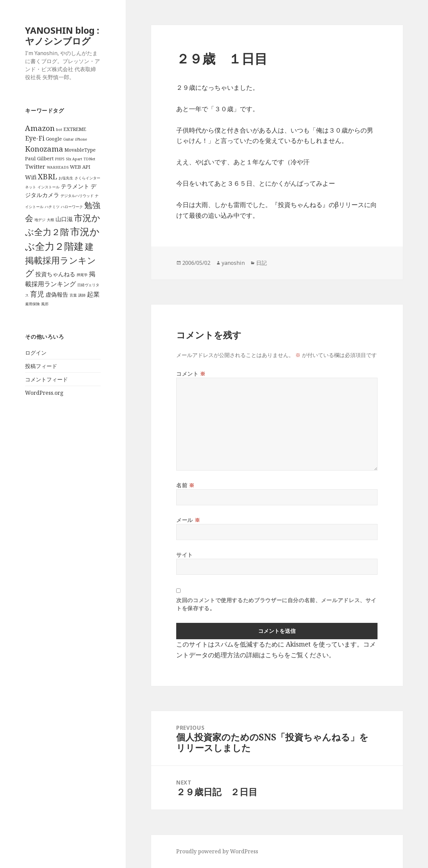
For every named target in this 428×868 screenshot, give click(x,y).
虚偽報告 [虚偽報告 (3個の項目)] (57, 294)
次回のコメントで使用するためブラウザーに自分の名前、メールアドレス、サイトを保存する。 (276, 604)
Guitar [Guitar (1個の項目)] (69, 139)
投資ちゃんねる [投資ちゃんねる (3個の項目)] (55, 274)
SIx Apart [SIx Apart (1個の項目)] (74, 159)
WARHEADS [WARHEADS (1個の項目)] (58, 167)
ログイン (36, 353)
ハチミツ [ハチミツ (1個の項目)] (52, 207)
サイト (185, 555)
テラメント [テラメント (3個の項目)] (75, 186)
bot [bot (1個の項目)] (59, 130)
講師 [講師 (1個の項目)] (82, 295)
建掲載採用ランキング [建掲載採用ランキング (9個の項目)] (61, 260)
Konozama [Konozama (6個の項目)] (44, 149)
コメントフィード (46, 379)
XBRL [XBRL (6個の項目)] (47, 177)
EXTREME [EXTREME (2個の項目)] (75, 129)
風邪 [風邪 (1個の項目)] (45, 304)
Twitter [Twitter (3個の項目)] (35, 166)
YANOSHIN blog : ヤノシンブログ (62, 36)
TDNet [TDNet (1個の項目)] (89, 159)
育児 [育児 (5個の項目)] (37, 294)
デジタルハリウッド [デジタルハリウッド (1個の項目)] (77, 196)
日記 (261, 263)
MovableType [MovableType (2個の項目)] (80, 150)
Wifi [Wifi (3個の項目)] (31, 177)
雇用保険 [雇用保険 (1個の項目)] (32, 304)
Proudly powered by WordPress (217, 851)
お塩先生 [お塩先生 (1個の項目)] (66, 178)
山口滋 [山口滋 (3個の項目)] (64, 219)
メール (188, 520)
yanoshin (233, 263)
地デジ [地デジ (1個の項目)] (40, 220)
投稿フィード (41, 366)
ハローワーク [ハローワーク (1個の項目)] (72, 207)
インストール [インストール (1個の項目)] (48, 187)
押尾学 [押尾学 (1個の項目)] (82, 275)
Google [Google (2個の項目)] (54, 139)
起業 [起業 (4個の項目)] (93, 294)
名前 (185, 485)
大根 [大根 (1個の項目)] (50, 220)
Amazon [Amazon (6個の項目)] (40, 128)
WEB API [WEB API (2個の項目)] (80, 167)
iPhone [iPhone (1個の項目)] (81, 139)
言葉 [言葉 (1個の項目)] (73, 295)
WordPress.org (44, 393)
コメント (191, 374)
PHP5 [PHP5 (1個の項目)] (60, 159)
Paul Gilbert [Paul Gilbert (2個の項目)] (39, 158)
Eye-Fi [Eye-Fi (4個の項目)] (35, 138)
